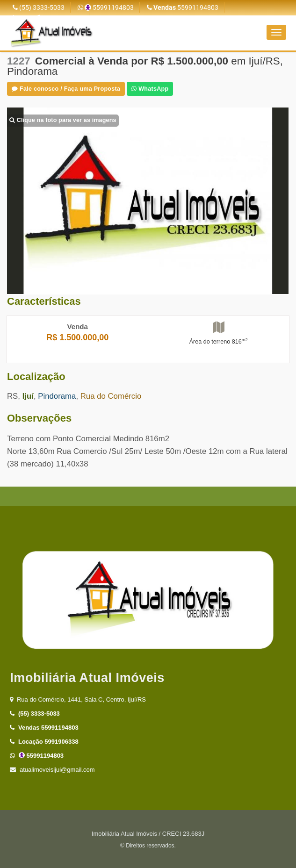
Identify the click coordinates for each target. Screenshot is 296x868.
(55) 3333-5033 (39, 7)
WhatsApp (150, 89)
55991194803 (106, 7)
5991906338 (44, 742)
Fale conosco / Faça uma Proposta (66, 89)
